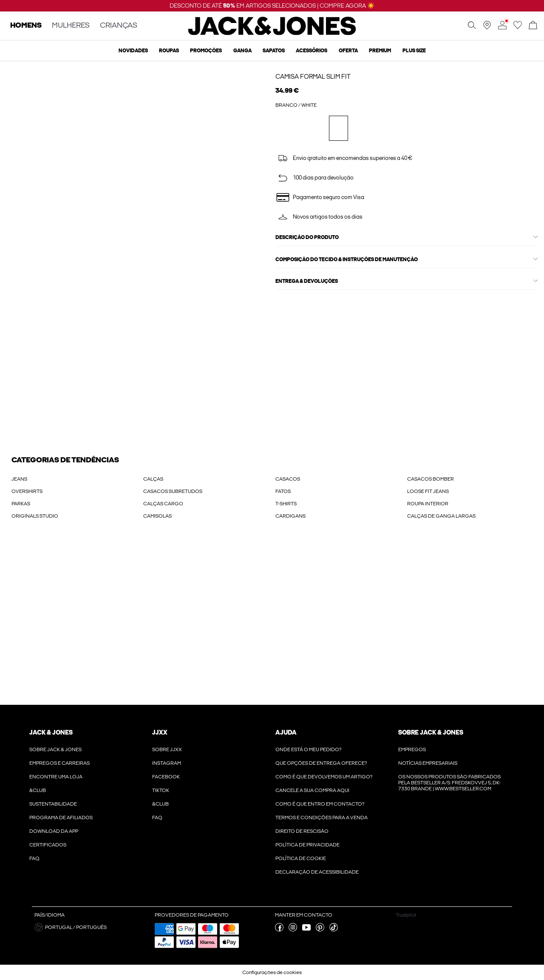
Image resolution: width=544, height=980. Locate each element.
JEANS (19, 479)
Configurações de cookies (272, 972)
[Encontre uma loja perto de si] (487, 28)
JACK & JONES (51, 732)
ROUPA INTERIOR (428, 504)
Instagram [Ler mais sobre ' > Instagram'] (167, 763)
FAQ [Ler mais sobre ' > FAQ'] (34, 858)
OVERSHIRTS (27, 491)
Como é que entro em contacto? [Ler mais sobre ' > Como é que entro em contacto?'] (320, 804)
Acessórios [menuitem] (312, 51)
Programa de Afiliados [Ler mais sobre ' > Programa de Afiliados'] (61, 818)
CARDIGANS (290, 516)
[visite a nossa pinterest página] (320, 930)
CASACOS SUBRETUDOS (173, 491)
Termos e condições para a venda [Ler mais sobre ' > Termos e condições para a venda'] (322, 818)
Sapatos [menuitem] (274, 51)
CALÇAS (153, 479)
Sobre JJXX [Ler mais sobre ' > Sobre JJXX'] (167, 749)
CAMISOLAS (157, 516)
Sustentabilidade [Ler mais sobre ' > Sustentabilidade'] (53, 804)
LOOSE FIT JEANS (428, 491)
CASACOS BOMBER (431, 479)
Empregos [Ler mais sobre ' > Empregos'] (412, 749)
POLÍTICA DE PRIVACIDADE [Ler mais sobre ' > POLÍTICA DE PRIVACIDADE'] (307, 845)
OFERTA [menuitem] (348, 51)
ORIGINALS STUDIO (35, 516)
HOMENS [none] (26, 26)
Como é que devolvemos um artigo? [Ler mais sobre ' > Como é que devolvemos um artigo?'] (324, 777)
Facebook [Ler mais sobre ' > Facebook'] (166, 777)
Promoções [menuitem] (206, 51)
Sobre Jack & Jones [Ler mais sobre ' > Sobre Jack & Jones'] (55, 749)
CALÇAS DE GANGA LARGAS (441, 516)
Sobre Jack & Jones (431, 732)
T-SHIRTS (286, 504)
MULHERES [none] (71, 26)
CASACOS (288, 479)
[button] (91, 927)
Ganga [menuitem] (242, 51)
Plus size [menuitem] (414, 51)
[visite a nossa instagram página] (293, 930)
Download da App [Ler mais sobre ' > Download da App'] (54, 831)
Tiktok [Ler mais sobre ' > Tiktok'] (161, 790)
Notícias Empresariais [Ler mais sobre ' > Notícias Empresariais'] (428, 763)
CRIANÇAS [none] (119, 26)
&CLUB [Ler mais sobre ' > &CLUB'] (38, 790)
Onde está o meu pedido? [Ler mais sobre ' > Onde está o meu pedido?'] (308, 749)
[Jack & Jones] (272, 33)
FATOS (283, 491)
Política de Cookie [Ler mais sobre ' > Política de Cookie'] (301, 858)
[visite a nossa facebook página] (279, 930)
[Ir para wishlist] (518, 28)
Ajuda (286, 732)
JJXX (160, 732)
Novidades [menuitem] (133, 51)
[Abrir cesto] (533, 26)
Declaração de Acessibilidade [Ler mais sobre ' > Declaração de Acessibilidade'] (317, 872)
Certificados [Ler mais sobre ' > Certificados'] (48, 845)
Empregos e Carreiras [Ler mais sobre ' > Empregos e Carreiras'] (59, 763)
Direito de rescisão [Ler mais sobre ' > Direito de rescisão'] (302, 831)
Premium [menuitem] (380, 51)
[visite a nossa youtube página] (306, 930)
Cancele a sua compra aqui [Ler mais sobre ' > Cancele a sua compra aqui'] (312, 790)
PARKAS (21, 504)
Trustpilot (406, 915)
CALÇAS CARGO (163, 504)
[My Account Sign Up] (272, 621)
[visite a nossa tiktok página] (334, 930)
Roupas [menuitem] (169, 51)
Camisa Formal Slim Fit (313, 77)
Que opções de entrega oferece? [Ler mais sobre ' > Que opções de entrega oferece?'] (321, 763)
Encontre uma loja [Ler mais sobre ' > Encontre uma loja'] (56, 777)
